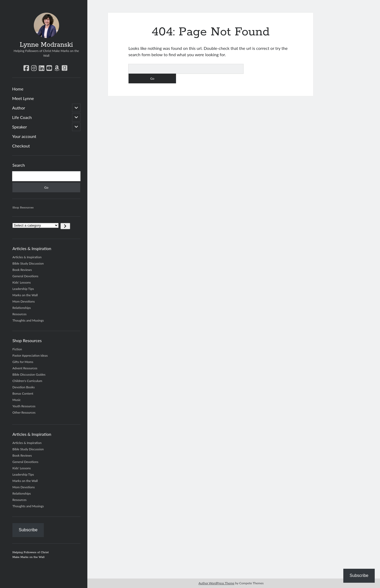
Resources (19, 314)
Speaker (20, 127)
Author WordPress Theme (216, 583)
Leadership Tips (23, 289)
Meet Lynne (23, 98)
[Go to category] (65, 226)
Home (18, 89)
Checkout (21, 146)
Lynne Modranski (46, 45)
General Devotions (25, 276)
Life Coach (22, 117)
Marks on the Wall (25, 295)
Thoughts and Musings (28, 320)
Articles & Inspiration (27, 257)
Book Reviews (22, 270)
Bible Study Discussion (28, 263)
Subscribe (28, 530)
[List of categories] (35, 225)
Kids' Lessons (22, 282)
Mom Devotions (24, 301)
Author (19, 108)
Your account (24, 136)
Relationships (22, 308)
